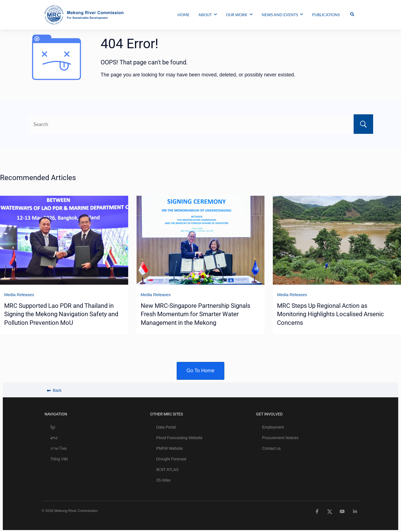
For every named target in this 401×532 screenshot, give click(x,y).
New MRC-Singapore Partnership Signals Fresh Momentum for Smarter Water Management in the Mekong (195, 314)
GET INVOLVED (269, 414)
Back (54, 390)
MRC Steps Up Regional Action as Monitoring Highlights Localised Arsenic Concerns (330, 314)
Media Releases (19, 295)
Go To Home (200, 371)
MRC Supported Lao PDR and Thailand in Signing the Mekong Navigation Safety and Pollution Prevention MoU (61, 314)
